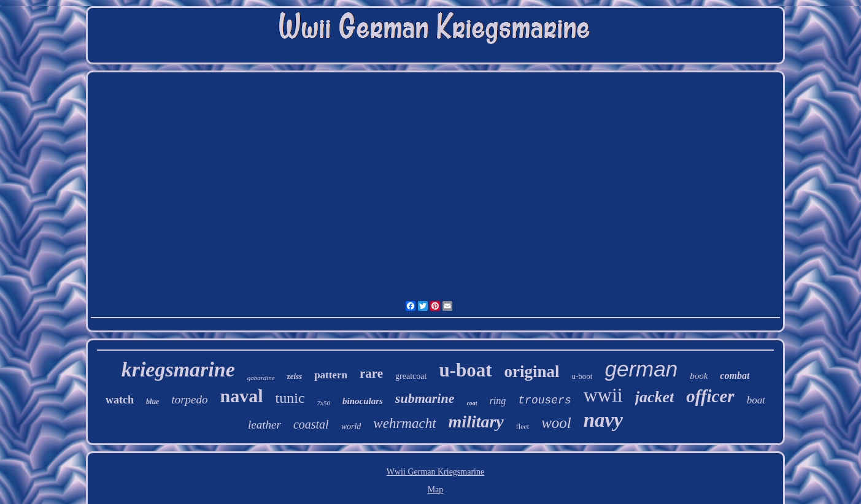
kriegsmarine (178, 369)
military (476, 422)
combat (735, 376)
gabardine (261, 378)
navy (603, 420)
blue (153, 402)
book (699, 376)
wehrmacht (404, 423)
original (532, 372)
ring (498, 401)
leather (264, 425)
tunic (290, 398)
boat (756, 400)
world (351, 426)
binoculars (363, 401)
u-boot (582, 376)
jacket (655, 397)
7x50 (324, 403)
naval (242, 396)
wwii (603, 395)
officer (710, 396)
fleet (523, 427)
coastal (311, 424)
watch (120, 400)
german (641, 369)
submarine (425, 398)
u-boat (465, 370)
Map (436, 490)
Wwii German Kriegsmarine (435, 472)
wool (556, 423)
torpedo (189, 399)
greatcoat (411, 376)
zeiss (295, 376)
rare (371, 373)
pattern (331, 375)
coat (472, 403)
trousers (544, 400)
